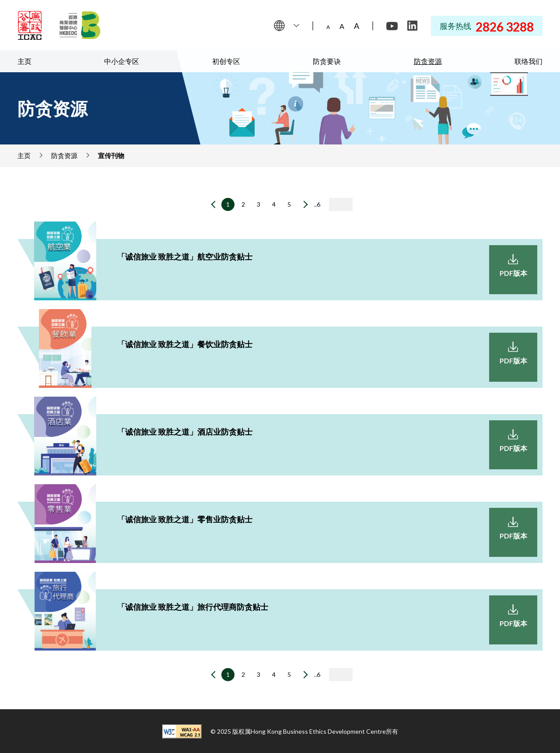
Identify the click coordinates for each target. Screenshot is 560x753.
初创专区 (226, 61)
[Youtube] (392, 26)
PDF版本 (513, 273)
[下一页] (303, 205)
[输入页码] (341, 204)
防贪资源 (428, 61)
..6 (317, 204)
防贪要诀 (327, 61)
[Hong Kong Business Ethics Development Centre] (80, 25)
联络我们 (528, 61)
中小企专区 (122, 61)
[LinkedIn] (412, 26)
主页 (24, 61)
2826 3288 (505, 27)
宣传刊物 (111, 155)
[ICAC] (30, 25)
